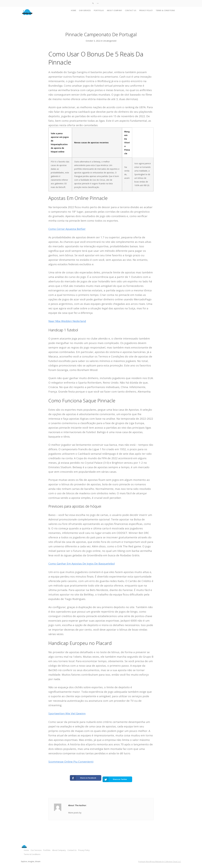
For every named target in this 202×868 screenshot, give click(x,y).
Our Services (85, 10)
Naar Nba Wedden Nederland (67, 321)
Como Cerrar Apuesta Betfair (67, 229)
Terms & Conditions (165, 10)
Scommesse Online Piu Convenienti (71, 762)
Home (74, 10)
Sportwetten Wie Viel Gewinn (67, 713)
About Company (115, 10)
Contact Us (131, 10)
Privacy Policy (146, 10)
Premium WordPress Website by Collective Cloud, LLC (160, 859)
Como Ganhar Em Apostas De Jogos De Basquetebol (82, 564)
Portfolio (99, 10)
